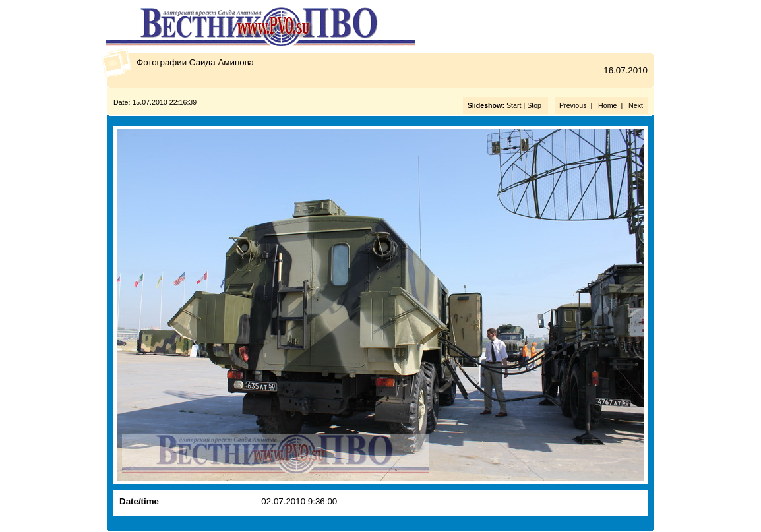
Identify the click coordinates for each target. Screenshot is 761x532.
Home (607, 105)
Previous (573, 105)
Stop (534, 105)
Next (636, 105)
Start (514, 105)
